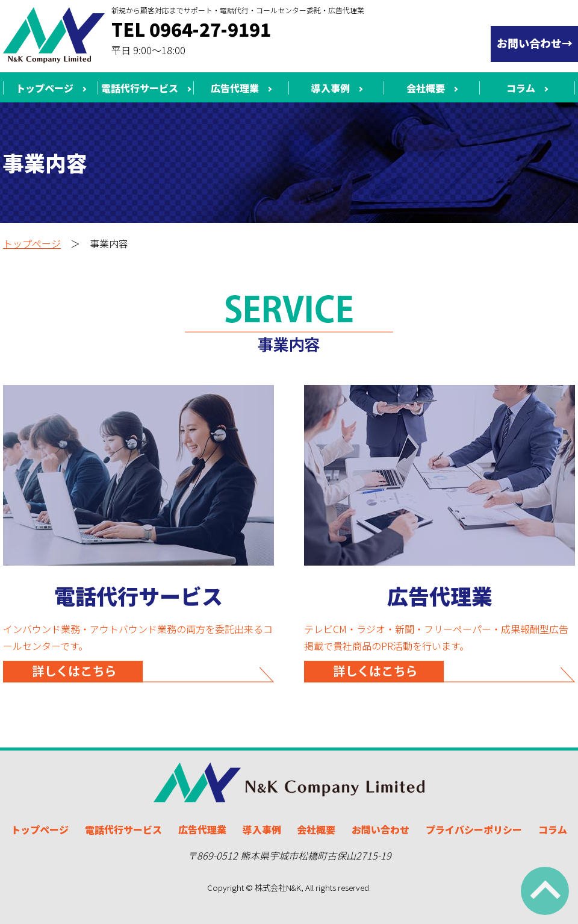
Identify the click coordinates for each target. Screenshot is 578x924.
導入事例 (331, 88)
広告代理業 (235, 88)
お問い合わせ (381, 829)
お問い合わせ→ (535, 43)
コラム (521, 88)
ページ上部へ (545, 891)
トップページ (45, 88)
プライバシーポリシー (474, 829)
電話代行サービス (140, 88)
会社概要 (426, 88)
